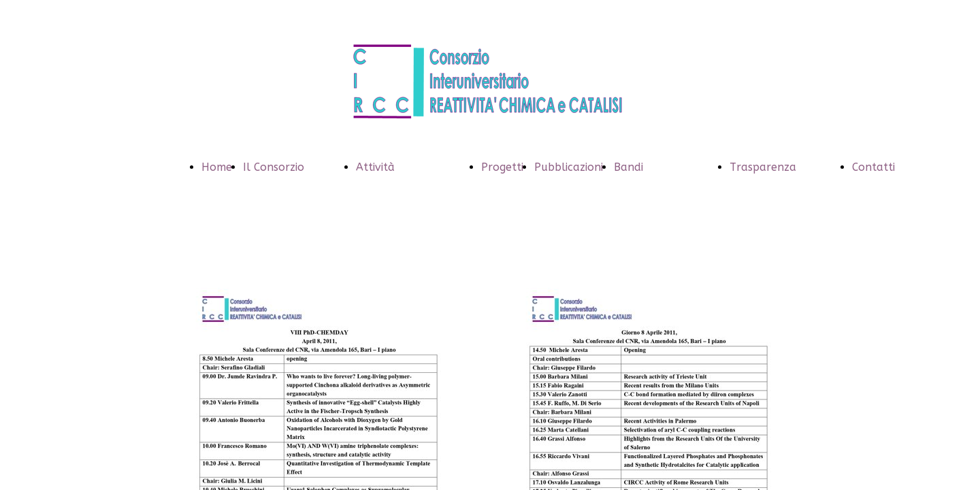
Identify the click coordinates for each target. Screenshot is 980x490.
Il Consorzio (274, 167)
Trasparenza (763, 167)
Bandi (628, 167)
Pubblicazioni (569, 167)
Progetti (502, 167)
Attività (375, 167)
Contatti (873, 167)
